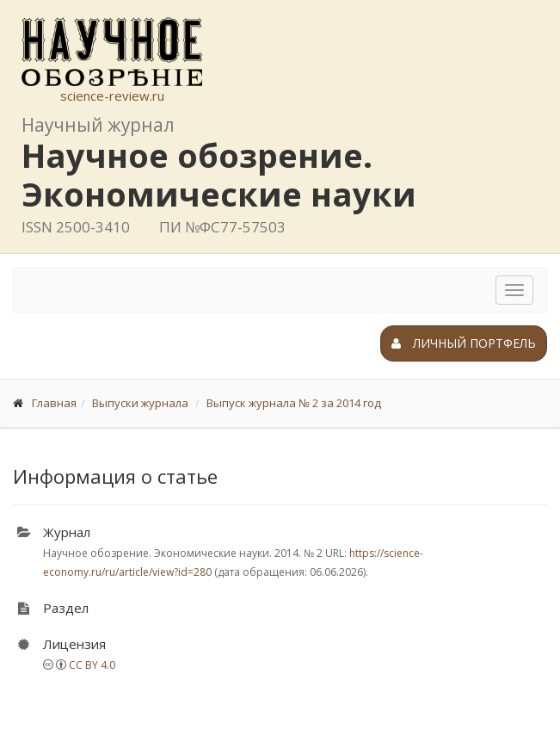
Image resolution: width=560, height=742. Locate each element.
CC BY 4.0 (92, 665)
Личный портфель (464, 343)
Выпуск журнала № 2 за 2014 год (294, 403)
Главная (54, 403)
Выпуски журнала (140, 403)
